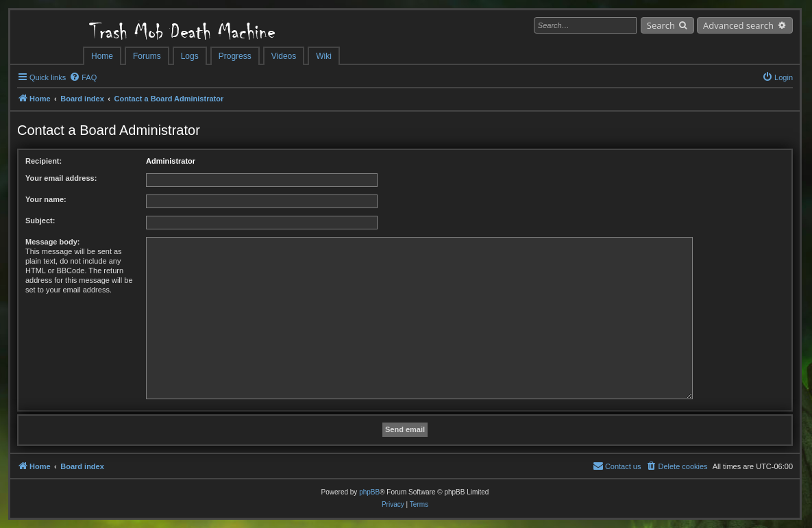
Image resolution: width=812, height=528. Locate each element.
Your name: (46, 199)
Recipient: (44, 161)
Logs (190, 56)
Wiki (324, 56)
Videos (284, 56)
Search (661, 25)
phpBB (369, 492)
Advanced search (738, 25)
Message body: (52, 242)
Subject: (40, 221)
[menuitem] (83, 77)
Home (102, 56)
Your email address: (61, 178)
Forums (147, 56)
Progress (235, 56)
